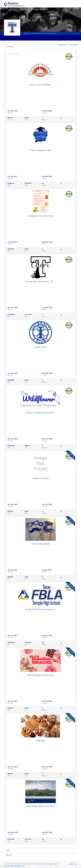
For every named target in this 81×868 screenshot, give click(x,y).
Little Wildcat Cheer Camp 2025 (40, 806)
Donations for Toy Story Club (41, 216)
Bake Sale (41, 741)
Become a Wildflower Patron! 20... (40, 413)
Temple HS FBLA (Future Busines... (40, 609)
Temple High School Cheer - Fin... (40, 281)
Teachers (9, 855)
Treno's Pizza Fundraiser (41, 85)
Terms (56, 864)
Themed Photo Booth (41, 544)
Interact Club (40, 347)
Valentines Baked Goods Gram (40, 675)
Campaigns (10, 46)
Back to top (73, 864)
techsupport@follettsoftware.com (14, 866)
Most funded (73, 45)
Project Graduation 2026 (40, 150)
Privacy (51, 864)
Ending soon (62, 45)
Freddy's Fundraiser (41, 478)
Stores (8, 850)
